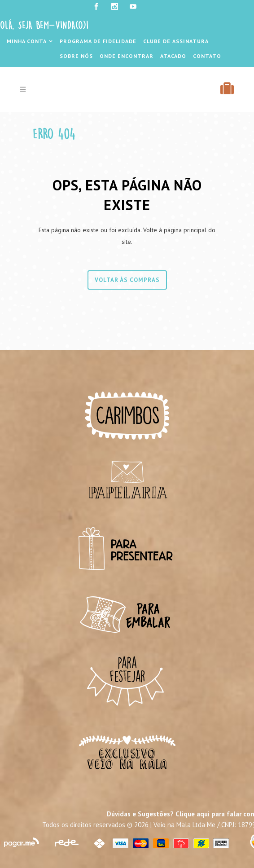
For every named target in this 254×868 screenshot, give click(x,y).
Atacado (173, 56)
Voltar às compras (127, 280)
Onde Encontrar (127, 56)
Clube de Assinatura (176, 41)
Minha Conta (27, 41)
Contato (207, 56)
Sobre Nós (76, 56)
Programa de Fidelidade (98, 41)
